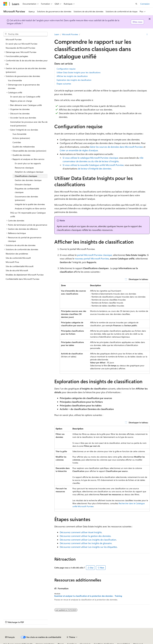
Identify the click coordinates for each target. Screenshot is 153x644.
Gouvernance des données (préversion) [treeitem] (26, 198)
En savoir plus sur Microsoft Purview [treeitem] (21, 44)
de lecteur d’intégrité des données (95, 168)
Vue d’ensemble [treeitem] (15, 80)
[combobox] (25, 34)
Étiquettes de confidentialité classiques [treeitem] (27, 190)
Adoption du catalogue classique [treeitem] (29, 172)
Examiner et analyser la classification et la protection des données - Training (88, 596)
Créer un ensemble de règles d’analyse (79, 150)
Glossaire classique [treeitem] (23, 184)
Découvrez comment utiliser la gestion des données (85, 536)
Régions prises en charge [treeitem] (21, 101)
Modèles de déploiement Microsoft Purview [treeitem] (25, 275)
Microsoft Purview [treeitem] (14, 39)
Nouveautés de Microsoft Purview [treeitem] (20, 48)
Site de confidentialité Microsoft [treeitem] (20, 266)
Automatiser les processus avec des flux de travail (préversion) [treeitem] (29, 124)
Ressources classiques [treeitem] (24, 168)
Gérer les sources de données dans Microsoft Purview (116, 147)
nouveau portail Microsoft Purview (92, 258)
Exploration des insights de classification (74, 80)
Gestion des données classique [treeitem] (28, 180)
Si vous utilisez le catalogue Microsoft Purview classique (90, 158)
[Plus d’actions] (147, 34)
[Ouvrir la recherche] (136, 4)
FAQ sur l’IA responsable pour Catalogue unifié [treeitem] (28, 215)
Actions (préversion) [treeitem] (21, 138)
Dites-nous (137, 22)
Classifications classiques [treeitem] (26, 176)
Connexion (145, 4)
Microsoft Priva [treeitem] (12, 262)
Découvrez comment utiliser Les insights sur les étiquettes (88, 547)
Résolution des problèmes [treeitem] (17, 254)
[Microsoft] (5, 4)
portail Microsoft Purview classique (95, 255)
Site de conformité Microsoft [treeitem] (18, 258)
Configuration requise (66, 69)
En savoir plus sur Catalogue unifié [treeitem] (25, 97)
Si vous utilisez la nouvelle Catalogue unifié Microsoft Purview (93, 165)
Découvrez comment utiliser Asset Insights (81, 532)
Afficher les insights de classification (72, 76)
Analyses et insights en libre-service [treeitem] (30, 208)
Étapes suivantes (64, 84)
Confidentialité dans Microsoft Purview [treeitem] (22, 279)
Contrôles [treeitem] (17, 142)
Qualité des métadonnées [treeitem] (24, 147)
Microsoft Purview (70, 34)
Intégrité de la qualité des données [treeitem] (30, 204)
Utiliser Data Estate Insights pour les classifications (79, 72)
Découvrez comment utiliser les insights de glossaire (86, 543)
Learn (57, 34)
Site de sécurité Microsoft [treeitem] (17, 270)
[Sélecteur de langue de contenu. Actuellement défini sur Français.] (10, 637)
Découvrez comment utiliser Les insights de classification (88, 540)
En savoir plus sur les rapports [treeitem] (28, 163)
